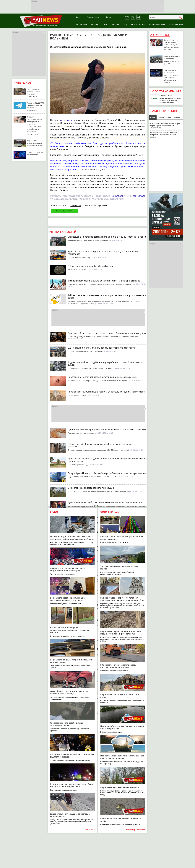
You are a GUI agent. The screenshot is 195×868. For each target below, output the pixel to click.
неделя (161, 117)
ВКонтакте (119, 196)
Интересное (22, 83)
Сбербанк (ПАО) (166, 95)
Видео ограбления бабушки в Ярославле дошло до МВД (70, 815)
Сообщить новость (64, 211)
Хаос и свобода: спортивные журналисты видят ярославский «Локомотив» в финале (171, 76)
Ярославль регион (99, 25)
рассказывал (66, 120)
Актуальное (160, 35)
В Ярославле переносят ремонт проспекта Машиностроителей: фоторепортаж (121, 633)
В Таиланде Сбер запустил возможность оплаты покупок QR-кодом (170, 100)
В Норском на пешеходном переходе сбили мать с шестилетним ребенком (71, 785)
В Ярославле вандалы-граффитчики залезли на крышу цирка (72, 661)
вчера (169, 117)
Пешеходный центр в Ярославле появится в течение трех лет (172, 60)
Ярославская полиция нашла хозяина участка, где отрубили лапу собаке (106, 392)
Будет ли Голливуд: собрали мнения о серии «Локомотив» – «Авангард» (106, 502)
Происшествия (176, 25)
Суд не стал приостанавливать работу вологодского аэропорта (101, 348)
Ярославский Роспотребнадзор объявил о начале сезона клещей (102, 377)
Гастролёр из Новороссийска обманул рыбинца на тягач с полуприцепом (107, 473)
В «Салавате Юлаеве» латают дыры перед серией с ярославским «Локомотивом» (165, 126)
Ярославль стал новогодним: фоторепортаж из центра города (122, 538)
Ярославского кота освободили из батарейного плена (67, 724)
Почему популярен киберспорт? (35, 153)
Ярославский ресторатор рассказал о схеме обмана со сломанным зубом (107, 333)
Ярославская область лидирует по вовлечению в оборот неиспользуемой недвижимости (107, 460)
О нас (78, 17)
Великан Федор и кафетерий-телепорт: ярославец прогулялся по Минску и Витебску (122, 599)
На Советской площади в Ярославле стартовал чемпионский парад (68, 569)
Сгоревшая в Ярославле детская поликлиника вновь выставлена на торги (107, 237)
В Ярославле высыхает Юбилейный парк (120, 787)
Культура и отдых (157, 25)
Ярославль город (120, 25)
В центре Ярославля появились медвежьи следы (121, 820)
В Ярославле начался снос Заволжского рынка (120, 696)
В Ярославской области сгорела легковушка (91, 488)
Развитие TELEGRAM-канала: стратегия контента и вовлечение (36, 107)
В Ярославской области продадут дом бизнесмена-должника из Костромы (101, 445)
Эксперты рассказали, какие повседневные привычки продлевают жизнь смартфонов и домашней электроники (35, 125)
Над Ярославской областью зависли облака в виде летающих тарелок (122, 757)
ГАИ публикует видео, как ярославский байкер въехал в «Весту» (69, 692)
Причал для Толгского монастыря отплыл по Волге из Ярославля (122, 727)
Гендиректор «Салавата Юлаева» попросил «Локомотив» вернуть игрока (164, 135)
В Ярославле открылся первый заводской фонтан (34, 143)
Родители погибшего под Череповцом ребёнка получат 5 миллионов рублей (105, 364)
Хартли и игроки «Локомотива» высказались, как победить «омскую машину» (172, 45)
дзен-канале (139, 196)
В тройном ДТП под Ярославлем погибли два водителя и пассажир (72, 756)
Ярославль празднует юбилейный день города (119, 568)
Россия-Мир (81, 25)
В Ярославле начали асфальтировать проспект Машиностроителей (118, 666)
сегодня (177, 117)
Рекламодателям (93, 17)
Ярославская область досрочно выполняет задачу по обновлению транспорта (103, 253)
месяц (153, 117)
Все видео (90, 830)
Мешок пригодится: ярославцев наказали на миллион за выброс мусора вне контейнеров (72, 538)
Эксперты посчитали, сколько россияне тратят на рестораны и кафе (104, 281)
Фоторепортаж (138, 25)
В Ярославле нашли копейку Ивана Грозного (91, 266)
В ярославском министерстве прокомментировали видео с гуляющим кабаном (70, 630)
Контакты (110, 17)
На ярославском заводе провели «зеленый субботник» (34, 93)
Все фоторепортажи (135, 830)
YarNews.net (76, 206)
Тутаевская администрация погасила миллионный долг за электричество (107, 429)
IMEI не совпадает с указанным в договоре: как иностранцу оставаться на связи (107, 296)
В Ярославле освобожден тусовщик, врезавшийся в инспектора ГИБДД (68, 599)
